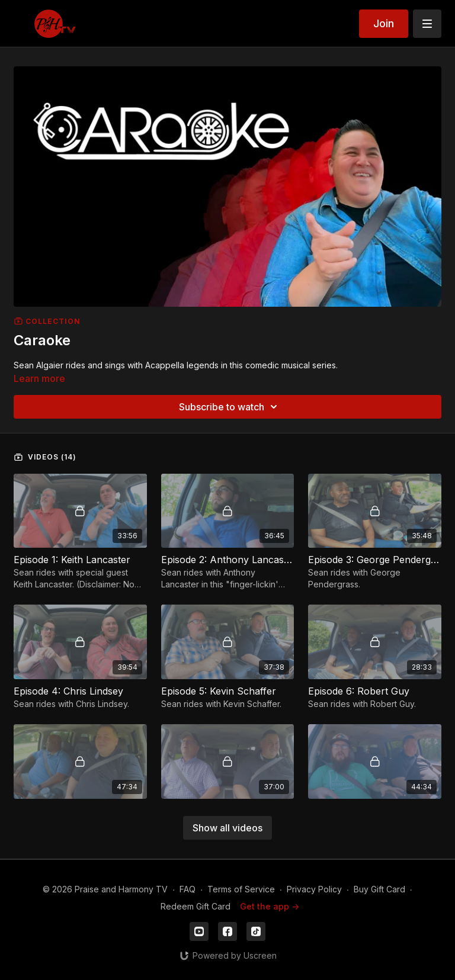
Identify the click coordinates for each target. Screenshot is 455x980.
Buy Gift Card (379, 889)
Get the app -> (270, 906)
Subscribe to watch (230, 407)
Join (384, 23)
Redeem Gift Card (196, 906)
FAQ (188, 889)
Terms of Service (241, 889)
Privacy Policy (314, 889)
